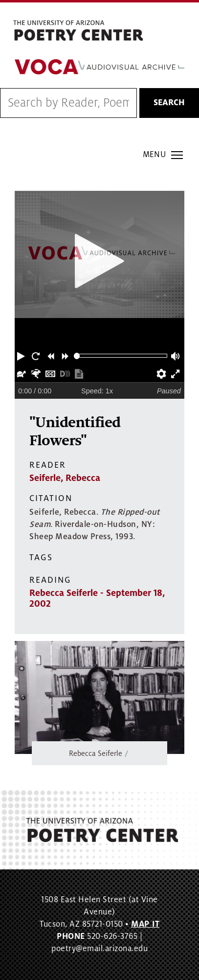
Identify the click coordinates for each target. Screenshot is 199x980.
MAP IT (145, 924)
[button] (22, 356)
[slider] (77, 356)
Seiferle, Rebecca (65, 478)
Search (169, 103)
